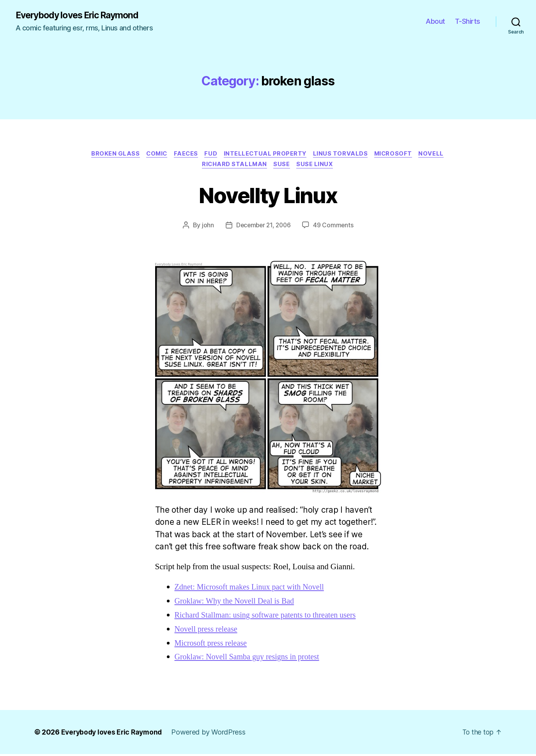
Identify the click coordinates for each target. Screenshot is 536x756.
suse (283, 166)
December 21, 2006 (263, 227)
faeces (184, 154)
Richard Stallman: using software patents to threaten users (269, 617)
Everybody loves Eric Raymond (81, 16)
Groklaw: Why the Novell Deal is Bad (237, 603)
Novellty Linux (268, 196)
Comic (153, 154)
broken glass (110, 154)
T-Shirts (468, 22)
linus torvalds (344, 154)
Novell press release (208, 631)
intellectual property (267, 154)
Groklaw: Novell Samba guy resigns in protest (250, 659)
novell (438, 154)
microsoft (398, 154)
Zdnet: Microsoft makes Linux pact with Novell (253, 589)
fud (211, 154)
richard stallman (234, 166)
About (435, 22)
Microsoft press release (212, 645)
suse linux (317, 166)
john (206, 227)
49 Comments (335, 227)
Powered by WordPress (213, 734)
